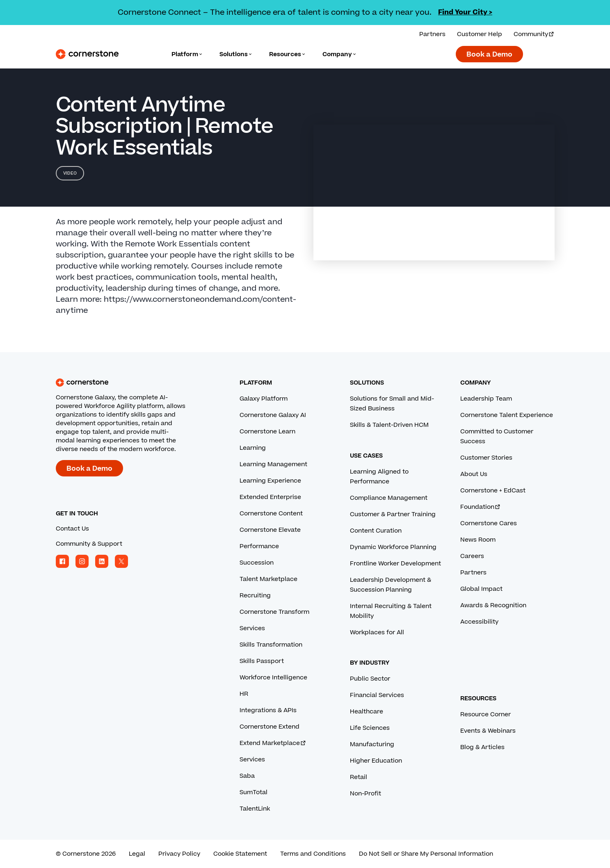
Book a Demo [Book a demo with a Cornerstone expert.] (489, 55)
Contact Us (72, 529)
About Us (474, 474)
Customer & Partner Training (393, 514)
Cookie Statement (240, 854)
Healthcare (367, 712)
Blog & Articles (482, 747)
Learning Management (273, 464)
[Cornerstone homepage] (135, 383)
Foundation (481, 507)
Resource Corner (485, 714)
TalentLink (255, 809)
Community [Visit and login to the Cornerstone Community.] (534, 34)
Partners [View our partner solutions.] (432, 34)
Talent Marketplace (268, 579)
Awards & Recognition (493, 605)
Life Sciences (370, 728)
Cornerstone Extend (270, 727)
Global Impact (481, 589)
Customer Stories (486, 458)
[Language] (187, 54)
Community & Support (89, 544)
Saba (247, 776)
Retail (359, 777)
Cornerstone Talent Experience (507, 415)
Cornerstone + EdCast (493, 491)
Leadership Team (486, 399)
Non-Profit (366, 794)
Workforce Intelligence (273, 678)
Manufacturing (372, 744)
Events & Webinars (488, 731)
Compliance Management (389, 498)
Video (70, 173)
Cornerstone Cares (489, 523)
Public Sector (370, 679)
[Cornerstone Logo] (87, 54)
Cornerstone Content (271, 514)
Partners (473, 573)
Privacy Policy (179, 854)
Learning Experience (270, 481)
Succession (257, 563)
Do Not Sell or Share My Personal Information (426, 854)
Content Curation (376, 531)
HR (244, 694)
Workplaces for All (377, 632)
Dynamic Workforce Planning (393, 547)
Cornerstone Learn (267, 432)
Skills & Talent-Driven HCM (389, 425)
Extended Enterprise (270, 497)
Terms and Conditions (313, 854)
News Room (478, 540)
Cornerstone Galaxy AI (273, 415)
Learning (253, 448)
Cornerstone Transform (274, 612)
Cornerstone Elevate (270, 530)
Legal (137, 854)
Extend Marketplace (273, 743)
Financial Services (377, 695)
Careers (472, 556)
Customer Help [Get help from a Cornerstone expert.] (480, 34)
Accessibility (479, 622)
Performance (259, 546)
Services (252, 628)
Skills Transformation (271, 645)
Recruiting (255, 596)
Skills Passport (262, 661)
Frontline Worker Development (395, 564)
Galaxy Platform (264, 399)
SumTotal (254, 792)
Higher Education (376, 761)
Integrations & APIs (268, 710)
